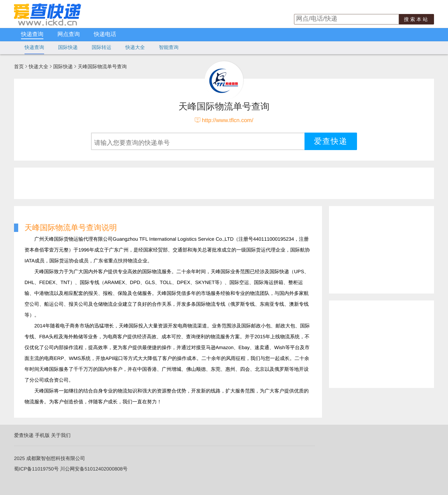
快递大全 (135, 47)
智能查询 (169, 47)
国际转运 (101, 47)
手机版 (42, 435)
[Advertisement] (184, 183)
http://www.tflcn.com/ (228, 121)
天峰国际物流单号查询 (102, 66)
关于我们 (61, 435)
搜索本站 (416, 19)
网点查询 (69, 34)
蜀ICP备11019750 (34, 469)
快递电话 (105, 34)
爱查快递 (24, 435)
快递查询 (32, 34)
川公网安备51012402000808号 (94, 469)
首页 (19, 66)
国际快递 (68, 47)
